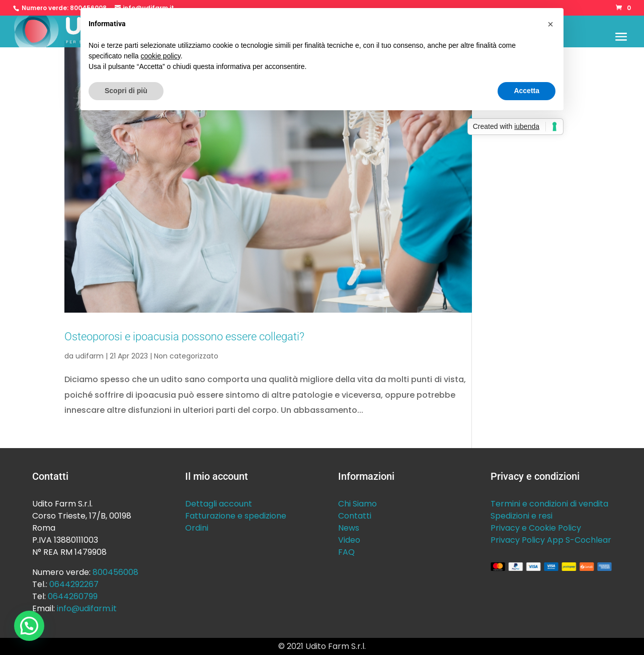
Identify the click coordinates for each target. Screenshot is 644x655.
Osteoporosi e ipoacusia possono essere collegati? (184, 336)
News (349, 528)
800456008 (115, 572)
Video (349, 540)
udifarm (90, 356)
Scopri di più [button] (126, 91)
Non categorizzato (186, 356)
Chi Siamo (357, 504)
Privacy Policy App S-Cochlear (551, 540)
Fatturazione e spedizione (236, 516)
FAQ (346, 552)
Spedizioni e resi (521, 516)
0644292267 (74, 584)
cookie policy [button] (161, 56)
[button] (29, 626)
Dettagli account (219, 504)
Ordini (197, 528)
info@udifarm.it (87, 608)
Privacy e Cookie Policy (536, 528)
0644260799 (73, 596)
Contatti (355, 516)
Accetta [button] (527, 91)
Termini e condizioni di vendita (549, 504)
